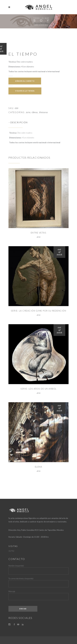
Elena (39, 467)
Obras (35, 112)
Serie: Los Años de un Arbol (38, 389)
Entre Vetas (39, 233)
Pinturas (43, 112)
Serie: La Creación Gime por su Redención (38, 311)
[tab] (38, 122)
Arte (28, 112)
